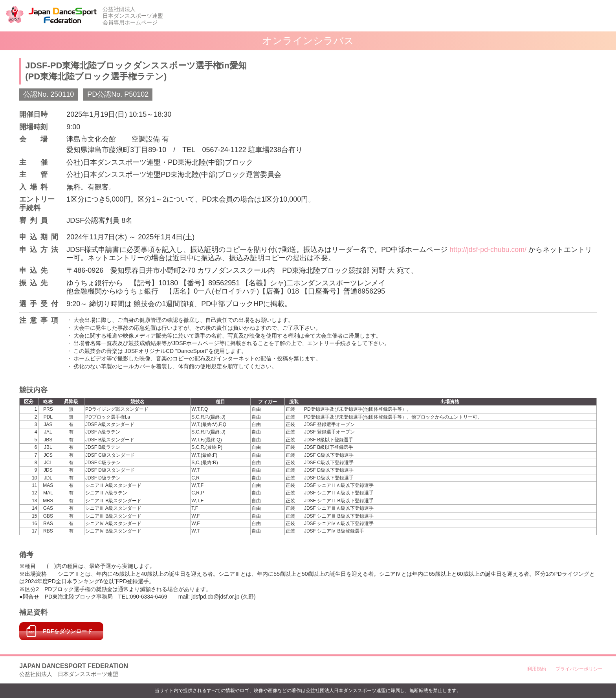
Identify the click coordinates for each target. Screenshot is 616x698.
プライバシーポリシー (579, 669)
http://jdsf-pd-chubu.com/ (488, 250)
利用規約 (537, 669)
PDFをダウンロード (68, 631)
